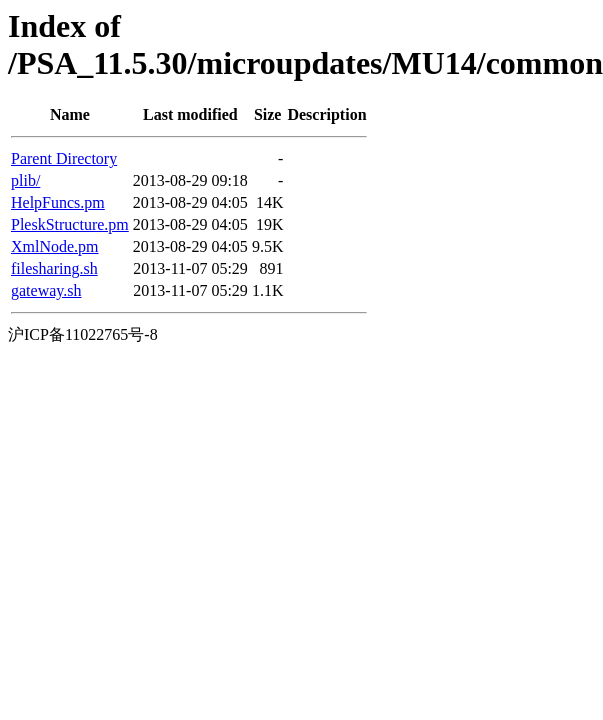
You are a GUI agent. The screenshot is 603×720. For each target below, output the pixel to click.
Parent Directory (64, 158)
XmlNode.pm (55, 246)
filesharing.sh (54, 268)
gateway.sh (46, 290)
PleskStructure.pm (70, 224)
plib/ (25, 180)
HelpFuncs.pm (58, 202)
